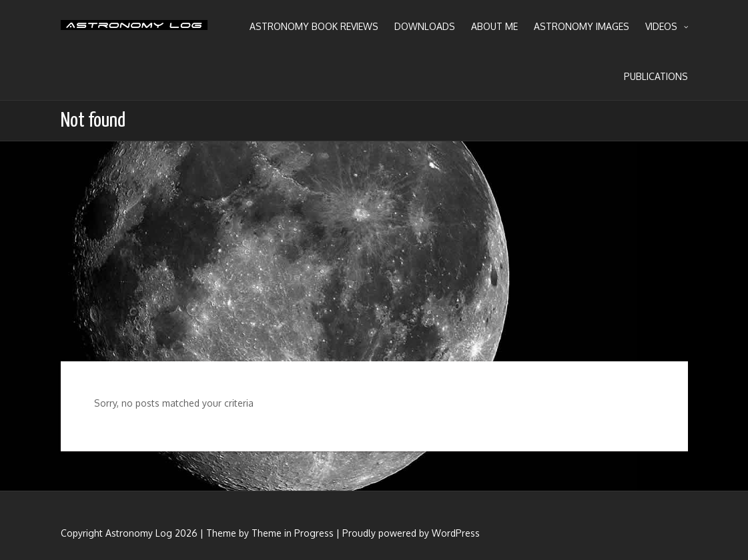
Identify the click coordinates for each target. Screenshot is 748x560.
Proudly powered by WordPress (411, 533)
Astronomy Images (582, 26)
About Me (494, 26)
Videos (667, 27)
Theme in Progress (293, 533)
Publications (656, 76)
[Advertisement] (374, 251)
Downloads (425, 26)
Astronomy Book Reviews (314, 26)
